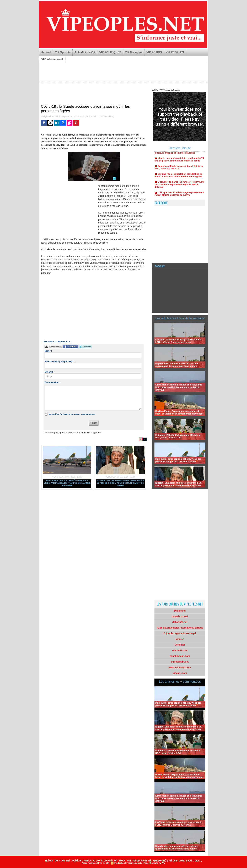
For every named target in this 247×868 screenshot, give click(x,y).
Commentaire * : (52, 382)
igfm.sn (180, 639)
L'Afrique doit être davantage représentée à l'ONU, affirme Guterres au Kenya (179, 196)
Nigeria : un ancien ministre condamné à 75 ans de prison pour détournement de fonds (120, 483)
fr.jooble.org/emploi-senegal (180, 633)
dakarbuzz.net (180, 616)
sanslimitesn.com (180, 656)
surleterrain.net (180, 662)
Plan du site (104, 863)
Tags (146, 863)
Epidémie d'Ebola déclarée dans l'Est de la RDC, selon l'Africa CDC (179, 169)
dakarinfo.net (180, 622)
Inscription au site (134, 863)
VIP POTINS (154, 52)
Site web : (49, 372)
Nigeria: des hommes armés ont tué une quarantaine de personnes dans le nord (177, 365)
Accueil (46, 52)
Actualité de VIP (85, 52)
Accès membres (89, 863)
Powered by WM (158, 863)
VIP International (52, 59)
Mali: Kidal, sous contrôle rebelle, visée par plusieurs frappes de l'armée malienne (67, 483)
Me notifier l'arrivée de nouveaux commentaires (72, 414)
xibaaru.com (180, 673)
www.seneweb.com (180, 667)
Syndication (119, 863)
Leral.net (180, 645)
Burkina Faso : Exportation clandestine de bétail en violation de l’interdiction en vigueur (179, 177)
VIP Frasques (134, 52)
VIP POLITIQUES (110, 52)
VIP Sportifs (63, 52)
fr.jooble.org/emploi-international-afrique (180, 628)
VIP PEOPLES (175, 52)
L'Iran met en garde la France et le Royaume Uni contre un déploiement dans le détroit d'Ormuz (179, 186)
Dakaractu (180, 611)
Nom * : (48, 351)
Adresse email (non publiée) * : (60, 361)
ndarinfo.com (180, 650)
